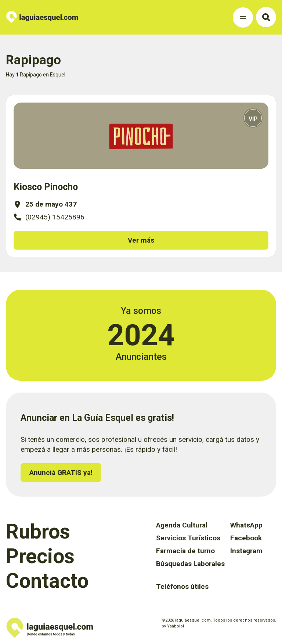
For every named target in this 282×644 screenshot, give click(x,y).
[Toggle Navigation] (243, 17)
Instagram (246, 551)
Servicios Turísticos (188, 538)
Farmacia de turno (185, 551)
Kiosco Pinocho (46, 187)
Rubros (38, 532)
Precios (40, 556)
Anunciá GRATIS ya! (61, 473)
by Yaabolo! (173, 626)
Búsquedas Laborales (190, 564)
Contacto (47, 581)
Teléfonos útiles (182, 586)
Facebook (246, 538)
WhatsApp (246, 525)
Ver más (141, 240)
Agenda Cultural (182, 525)
